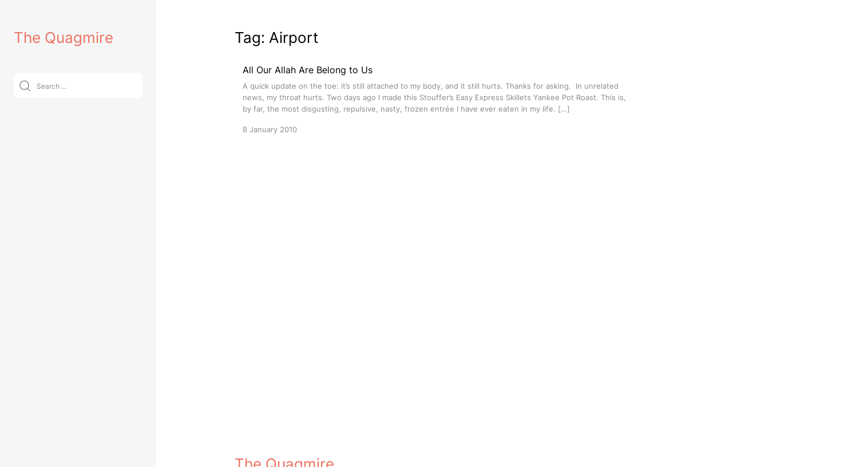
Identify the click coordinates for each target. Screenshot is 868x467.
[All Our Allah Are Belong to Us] (435, 99)
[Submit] (25, 86)
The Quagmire (64, 37)
